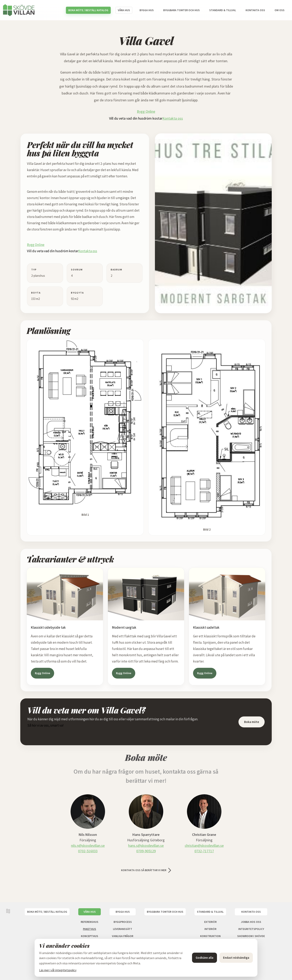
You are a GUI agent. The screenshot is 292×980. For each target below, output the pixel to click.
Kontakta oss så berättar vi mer (144, 870)
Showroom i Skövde (251, 936)
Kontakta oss (255, 10)
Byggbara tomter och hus (181, 10)
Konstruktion (210, 936)
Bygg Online (146, 111)
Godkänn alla (205, 958)
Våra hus (124, 10)
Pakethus (90, 929)
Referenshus (90, 922)
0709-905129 (146, 851)
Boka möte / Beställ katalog (88, 10)
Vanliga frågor (123, 936)
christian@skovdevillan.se (204, 845)
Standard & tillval (223, 10)
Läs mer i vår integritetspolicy (58, 970)
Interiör (210, 929)
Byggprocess (123, 922)
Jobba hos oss (251, 922)
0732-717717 (204, 851)
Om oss (280, 10)
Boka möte (252, 722)
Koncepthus (90, 936)
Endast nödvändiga (236, 958)
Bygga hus (147, 10)
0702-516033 (88, 851)
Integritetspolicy (251, 929)
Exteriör (210, 922)
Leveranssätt (123, 929)
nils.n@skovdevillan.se (88, 845)
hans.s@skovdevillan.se (146, 845)
